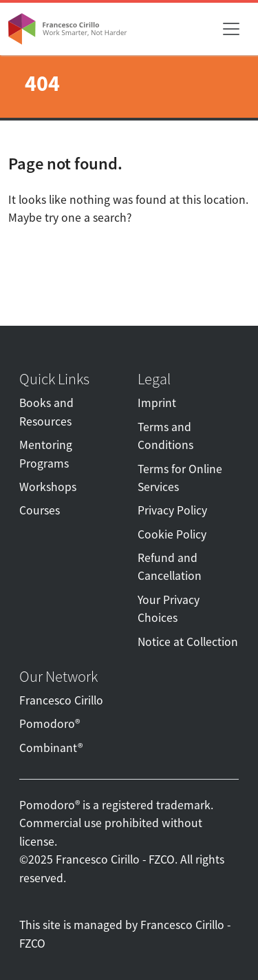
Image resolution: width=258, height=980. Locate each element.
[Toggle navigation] (231, 29)
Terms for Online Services (180, 478)
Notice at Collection (188, 642)
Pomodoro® (50, 724)
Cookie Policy (172, 534)
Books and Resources (46, 412)
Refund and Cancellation (170, 567)
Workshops (48, 487)
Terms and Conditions (165, 436)
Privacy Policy (172, 510)
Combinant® (51, 748)
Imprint (157, 403)
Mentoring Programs (46, 454)
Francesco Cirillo (61, 700)
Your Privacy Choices (169, 609)
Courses (40, 510)
